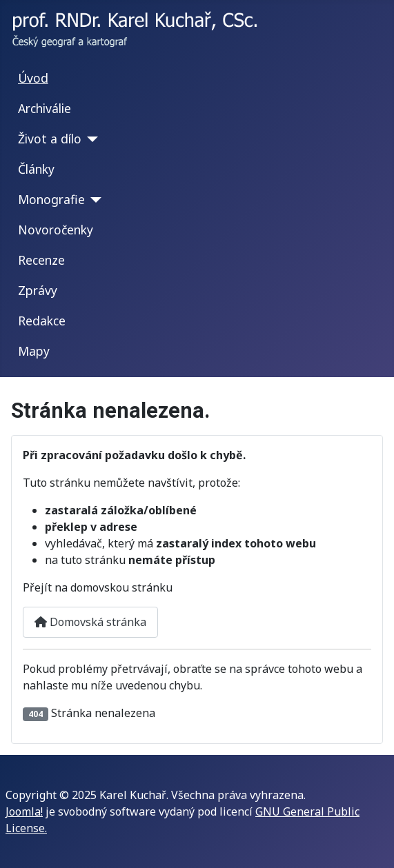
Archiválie (45, 108)
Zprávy (38, 290)
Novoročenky (56, 230)
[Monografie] (93, 200)
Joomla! (24, 811)
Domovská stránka (90, 622)
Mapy (34, 351)
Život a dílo (50, 139)
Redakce (42, 321)
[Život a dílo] (90, 139)
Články (36, 169)
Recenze (41, 260)
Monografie (51, 199)
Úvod (33, 78)
